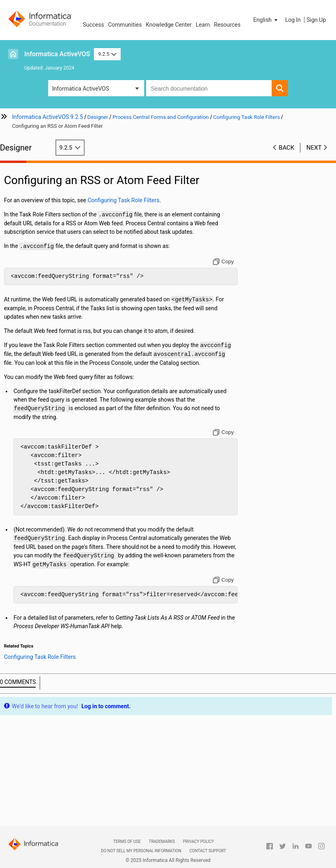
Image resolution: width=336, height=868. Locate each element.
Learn (203, 25)
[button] (266, 20)
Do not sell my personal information (141, 851)
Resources (228, 25)
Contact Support (208, 851)
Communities (125, 25)
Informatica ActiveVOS (57, 54)
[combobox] (209, 88)
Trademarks (162, 842)
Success (93, 25)
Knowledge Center (169, 25)
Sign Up (316, 20)
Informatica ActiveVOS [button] (81, 89)
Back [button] (287, 148)
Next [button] (314, 148)
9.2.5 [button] (107, 54)
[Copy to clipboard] (225, 262)
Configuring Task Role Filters (132, 200)
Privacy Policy (198, 842)
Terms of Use (127, 842)
